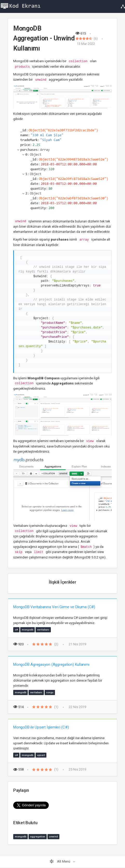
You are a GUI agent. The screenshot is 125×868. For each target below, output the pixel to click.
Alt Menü (60, 862)
